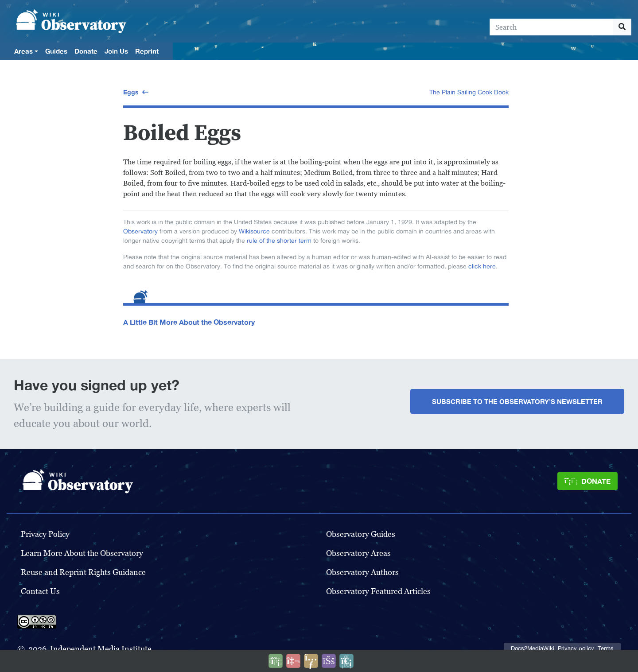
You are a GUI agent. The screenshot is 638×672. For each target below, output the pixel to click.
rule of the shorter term (279, 241)
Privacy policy (576, 648)
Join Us (116, 51)
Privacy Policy (45, 534)
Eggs (131, 92)
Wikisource (254, 231)
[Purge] (346, 661)
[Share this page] (311, 661)
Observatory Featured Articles (378, 591)
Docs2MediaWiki (533, 648)
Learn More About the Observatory (82, 553)
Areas (23, 51)
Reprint (147, 51)
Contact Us (40, 591)
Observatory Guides (361, 534)
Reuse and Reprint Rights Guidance (83, 572)
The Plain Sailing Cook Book (469, 92)
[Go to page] (622, 27)
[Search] (552, 27)
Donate (86, 51)
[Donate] (587, 481)
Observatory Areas (358, 553)
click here (482, 266)
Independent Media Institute (101, 649)
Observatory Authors (362, 572)
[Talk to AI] (293, 661)
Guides (56, 51)
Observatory (140, 231)
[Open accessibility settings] (329, 661)
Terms (606, 648)
